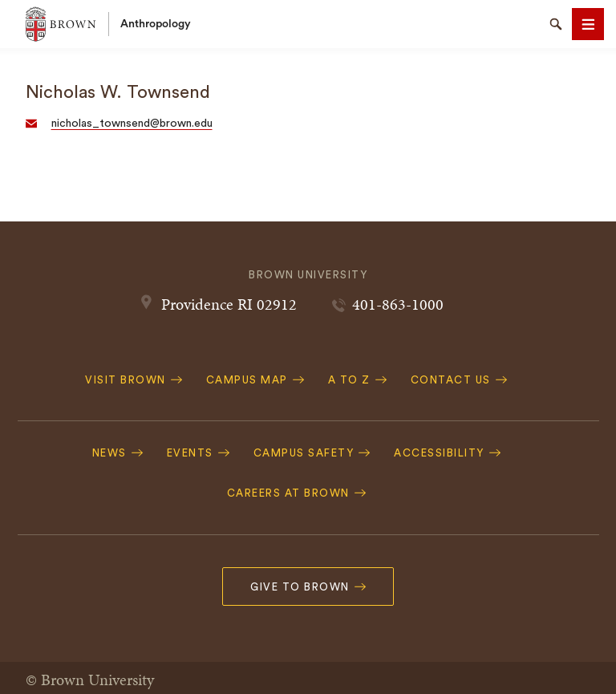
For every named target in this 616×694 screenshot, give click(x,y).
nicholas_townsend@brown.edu (132, 124)
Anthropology (156, 24)
